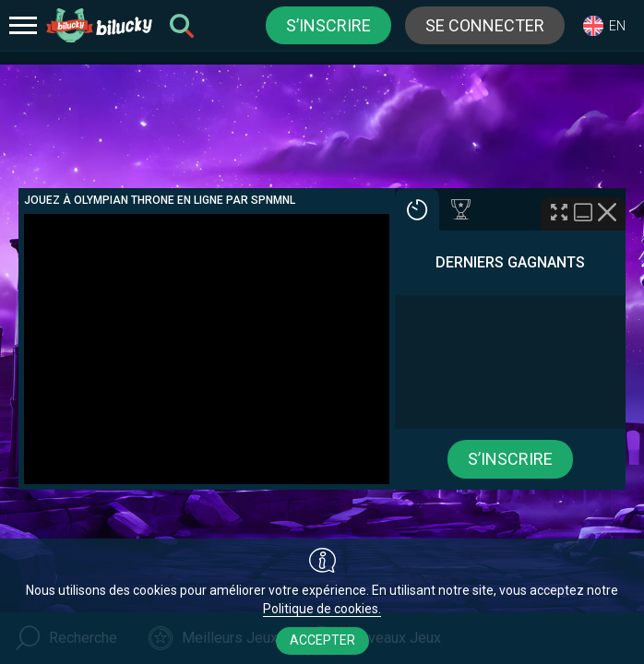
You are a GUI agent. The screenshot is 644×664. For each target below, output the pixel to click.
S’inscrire (328, 25)
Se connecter (485, 25)
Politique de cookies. (322, 609)
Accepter (322, 640)
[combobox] (604, 25)
